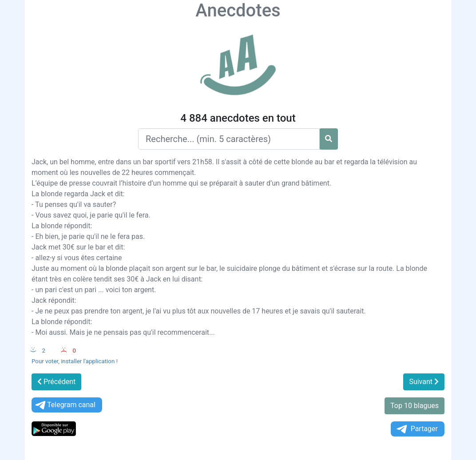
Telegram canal (65, 405)
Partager (416, 429)
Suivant (424, 382)
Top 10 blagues (415, 406)
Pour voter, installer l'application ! (75, 361)
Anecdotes (238, 10)
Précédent (56, 382)
